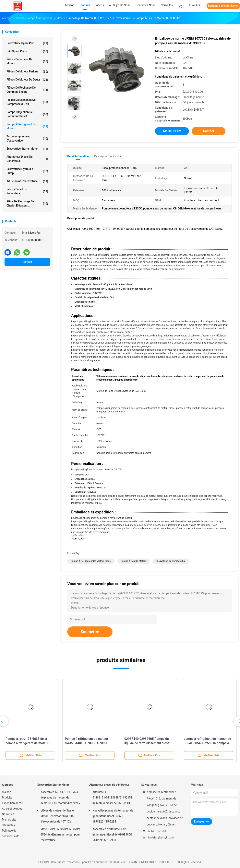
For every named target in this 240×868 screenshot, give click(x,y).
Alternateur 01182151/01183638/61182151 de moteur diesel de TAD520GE (112, 798)
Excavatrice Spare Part (27, 43)
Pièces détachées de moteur (27, 61)
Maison (6, 792)
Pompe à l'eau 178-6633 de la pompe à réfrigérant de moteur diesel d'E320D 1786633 (27, 743)
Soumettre (90, 632)
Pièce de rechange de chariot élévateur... (27, 203)
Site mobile (9, 825)
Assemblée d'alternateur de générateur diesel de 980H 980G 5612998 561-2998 (112, 835)
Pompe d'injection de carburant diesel (27, 114)
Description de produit (108, 156)
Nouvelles (8, 814)
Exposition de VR (12, 803)
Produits (7, 798)
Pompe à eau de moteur (134, 561)
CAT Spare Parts (27, 51)
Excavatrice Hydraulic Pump (27, 171)
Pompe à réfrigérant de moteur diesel (91, 561)
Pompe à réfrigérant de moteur (27, 126)
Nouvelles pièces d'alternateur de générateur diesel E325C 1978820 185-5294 (113, 816)
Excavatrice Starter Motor (27, 149)
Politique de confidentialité (11, 833)
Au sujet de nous (12, 809)
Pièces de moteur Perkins (27, 72)
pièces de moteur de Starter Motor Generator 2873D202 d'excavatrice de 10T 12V (58, 816)
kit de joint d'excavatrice (27, 181)
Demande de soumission (223, 6)
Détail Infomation (78, 156)
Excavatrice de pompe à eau (171, 561)
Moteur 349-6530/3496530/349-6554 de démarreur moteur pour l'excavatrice (61, 835)
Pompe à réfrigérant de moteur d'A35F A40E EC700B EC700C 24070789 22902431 (87, 743)
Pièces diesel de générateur (27, 191)
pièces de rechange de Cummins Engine (27, 90)
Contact (27, 262)
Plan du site (9, 820)
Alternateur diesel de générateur (27, 159)
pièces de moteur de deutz (27, 80)
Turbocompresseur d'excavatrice (27, 138)
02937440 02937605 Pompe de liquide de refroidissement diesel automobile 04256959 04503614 (147, 743)
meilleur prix (172, 131)
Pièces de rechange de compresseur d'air (27, 102)
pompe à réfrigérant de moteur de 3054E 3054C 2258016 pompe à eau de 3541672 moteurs (207, 743)
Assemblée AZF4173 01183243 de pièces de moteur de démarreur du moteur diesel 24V (60, 798)
